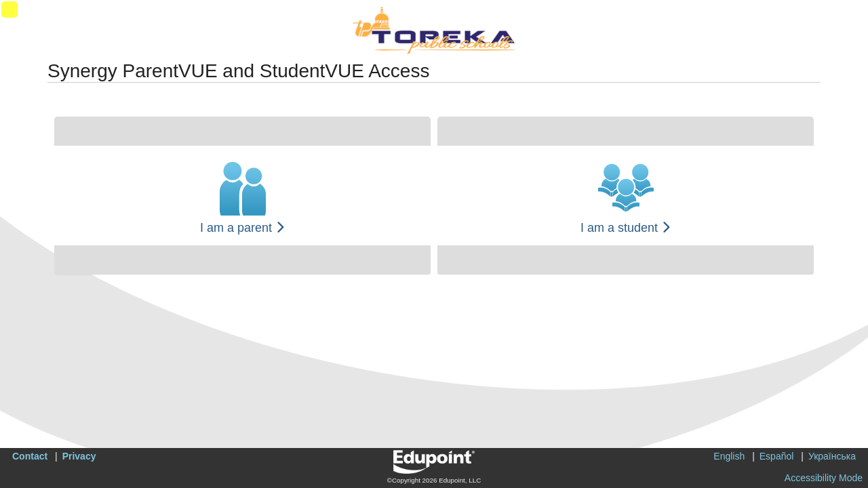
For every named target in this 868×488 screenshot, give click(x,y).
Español (777, 456)
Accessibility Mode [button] (824, 478)
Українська (832, 456)
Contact (30, 456)
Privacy (79, 456)
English (729, 456)
